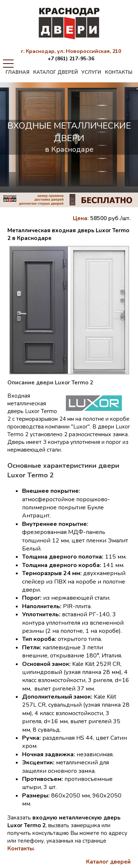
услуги (91, 72)
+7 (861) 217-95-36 (71, 59)
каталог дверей (56, 72)
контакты (119, 72)
